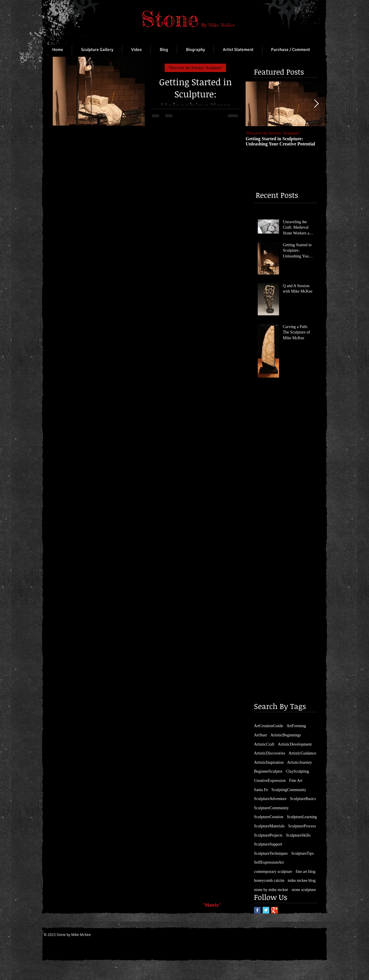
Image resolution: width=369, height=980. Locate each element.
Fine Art (296, 781)
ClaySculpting (298, 771)
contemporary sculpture (273, 872)
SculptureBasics (303, 799)
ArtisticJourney (300, 762)
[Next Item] (316, 104)
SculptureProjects (268, 835)
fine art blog (306, 872)
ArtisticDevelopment (295, 744)
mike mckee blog (302, 881)
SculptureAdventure (270, 799)
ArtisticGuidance (302, 753)
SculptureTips (302, 853)
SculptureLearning (302, 817)
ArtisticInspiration (269, 762)
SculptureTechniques (271, 853)
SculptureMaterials (269, 826)
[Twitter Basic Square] (266, 910)
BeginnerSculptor (268, 771)
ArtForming (296, 726)
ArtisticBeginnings (286, 735)
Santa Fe (261, 790)
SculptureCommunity (271, 808)
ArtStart (260, 735)
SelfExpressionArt (269, 862)
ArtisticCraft (264, 744)
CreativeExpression (270, 781)
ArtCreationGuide (269, 726)
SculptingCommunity (289, 790)
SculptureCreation (269, 817)
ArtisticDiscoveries (270, 753)
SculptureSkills (298, 835)
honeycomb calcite (269, 881)
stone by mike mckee (271, 890)
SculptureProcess (302, 826)
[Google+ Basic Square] (275, 910)
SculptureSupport (268, 844)
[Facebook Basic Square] (257, 910)
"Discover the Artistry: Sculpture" (195, 68)
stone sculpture (304, 890)
